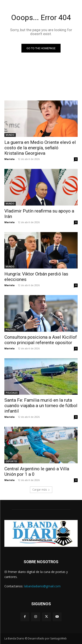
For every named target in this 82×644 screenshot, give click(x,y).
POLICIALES (12, 393)
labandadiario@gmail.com (42, 586)
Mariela (10, 159)
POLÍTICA (11, 330)
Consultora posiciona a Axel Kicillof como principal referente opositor (41, 340)
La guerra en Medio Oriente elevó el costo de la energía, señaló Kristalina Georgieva (40, 148)
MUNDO (10, 135)
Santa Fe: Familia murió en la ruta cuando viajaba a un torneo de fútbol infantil (41, 406)
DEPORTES (11, 461)
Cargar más (41, 490)
